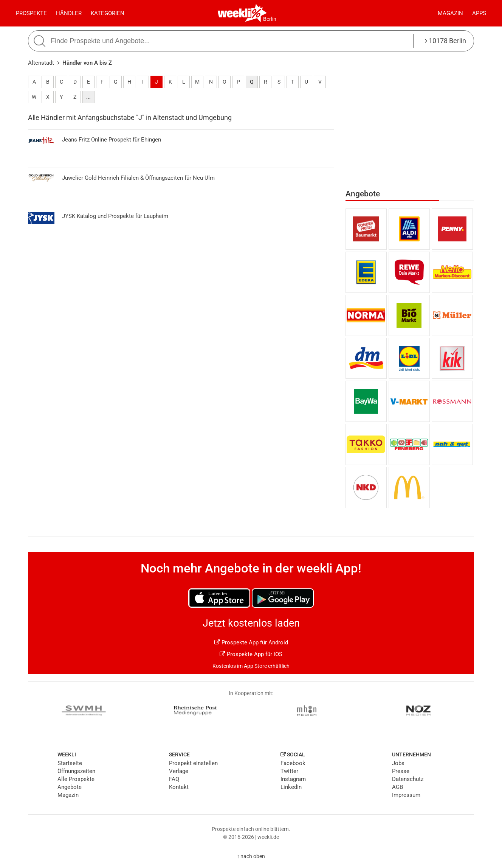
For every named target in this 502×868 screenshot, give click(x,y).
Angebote (70, 787)
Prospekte (31, 13)
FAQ (174, 779)
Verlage (179, 771)
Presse (401, 771)
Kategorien (108, 13)
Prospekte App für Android (251, 642)
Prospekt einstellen (193, 763)
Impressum (406, 795)
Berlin (270, 19)
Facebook (293, 763)
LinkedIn (291, 787)
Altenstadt (41, 63)
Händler (69, 13)
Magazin (450, 13)
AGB (397, 787)
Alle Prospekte (76, 779)
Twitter (289, 771)
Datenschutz (408, 779)
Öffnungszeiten (76, 771)
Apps (479, 13)
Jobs (398, 763)
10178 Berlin (445, 41)
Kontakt (179, 787)
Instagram (293, 779)
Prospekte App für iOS (251, 654)
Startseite (70, 763)
